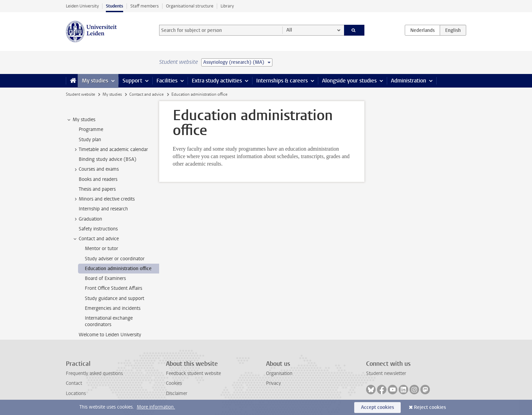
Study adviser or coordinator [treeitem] (115, 259)
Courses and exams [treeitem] (96, 169)
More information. (156, 407)
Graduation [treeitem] (87, 219)
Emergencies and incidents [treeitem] (113, 308)
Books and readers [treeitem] (98, 179)
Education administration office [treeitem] (118, 269)
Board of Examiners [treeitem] (105, 278)
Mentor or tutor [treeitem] (101, 249)
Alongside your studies (349, 81)
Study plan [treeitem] (90, 140)
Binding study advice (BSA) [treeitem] (108, 159)
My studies (95, 81)
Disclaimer (177, 393)
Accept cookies (377, 407)
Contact (74, 383)
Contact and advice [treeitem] (96, 239)
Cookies (174, 383)
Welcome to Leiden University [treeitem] (110, 335)
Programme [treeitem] (91, 129)
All (289, 30)
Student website (80, 94)
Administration (408, 81)
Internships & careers (282, 81)
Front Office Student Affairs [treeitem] (113, 288)
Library (227, 6)
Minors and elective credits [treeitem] (103, 199)
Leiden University (82, 6)
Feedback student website (193, 373)
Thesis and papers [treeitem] (97, 189)
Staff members (145, 6)
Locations (76, 393)
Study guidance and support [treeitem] (115, 298)
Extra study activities (217, 81)
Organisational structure (190, 6)
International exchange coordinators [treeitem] (109, 321)
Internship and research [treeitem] (103, 209)
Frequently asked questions (94, 373)
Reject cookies (430, 407)
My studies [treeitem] (81, 120)
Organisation (279, 373)
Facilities (167, 81)
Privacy (273, 383)
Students (115, 6)
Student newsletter (386, 373)
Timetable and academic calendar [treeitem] (110, 150)
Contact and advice (146, 94)
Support (132, 81)
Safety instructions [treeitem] (98, 229)
